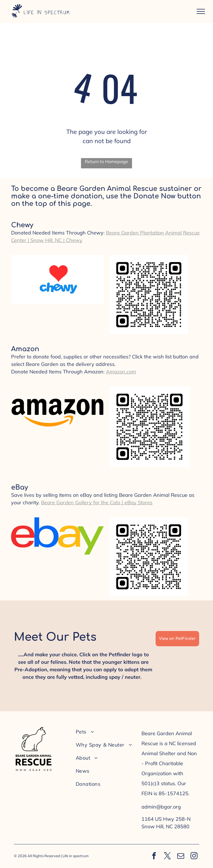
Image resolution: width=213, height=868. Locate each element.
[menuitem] (105, 732)
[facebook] (154, 856)
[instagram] (194, 856)
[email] (181, 856)
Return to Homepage (106, 161)
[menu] (201, 11)
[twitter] (167, 856)
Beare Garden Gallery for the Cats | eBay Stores (97, 502)
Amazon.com (121, 372)
